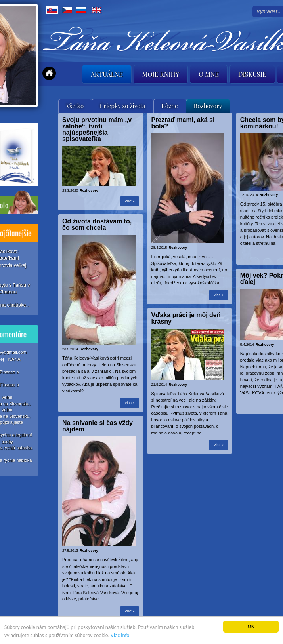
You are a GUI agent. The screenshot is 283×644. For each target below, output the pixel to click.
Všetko (75, 106)
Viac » (130, 201)
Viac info (120, 635)
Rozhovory (208, 106)
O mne (209, 74)
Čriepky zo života (122, 106)
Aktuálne (107, 74)
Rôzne (170, 106)
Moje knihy (161, 74)
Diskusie (252, 74)
